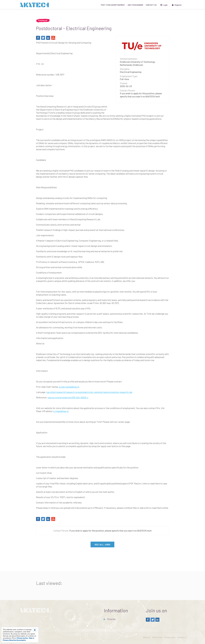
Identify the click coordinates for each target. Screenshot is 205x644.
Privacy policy (170, 637)
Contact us (151, 5)
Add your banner (135, 5)
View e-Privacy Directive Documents (19, 639)
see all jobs (102, 544)
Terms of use (157, 637)
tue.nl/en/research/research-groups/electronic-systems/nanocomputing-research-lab (89, 392)
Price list (111, 619)
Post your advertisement (113, 5)
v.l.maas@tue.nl (61, 411)
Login (165, 5)
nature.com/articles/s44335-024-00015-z (68, 397)
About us (147, 637)
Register (178, 5)
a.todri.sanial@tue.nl (69, 387)
